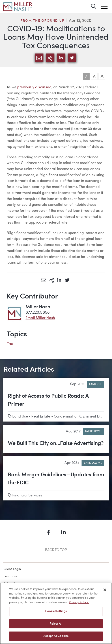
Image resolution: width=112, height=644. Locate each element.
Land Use (96, 384)
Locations (11, 576)
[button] (104, 7)
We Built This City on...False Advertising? (56, 444)
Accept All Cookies (56, 636)
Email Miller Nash (40, 318)
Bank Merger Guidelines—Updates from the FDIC (56, 479)
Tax (10, 344)
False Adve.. (94, 432)
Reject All (56, 624)
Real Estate (41, 417)
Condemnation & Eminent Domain (82, 417)
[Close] (105, 590)
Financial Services (27, 496)
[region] (56, 613)
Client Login (12, 569)
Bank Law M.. (93, 463)
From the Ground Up (42, 21)
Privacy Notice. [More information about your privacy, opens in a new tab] (79, 602)
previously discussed (34, 87)
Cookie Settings (56, 611)
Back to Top (56, 550)
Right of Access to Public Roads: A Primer (48, 400)
